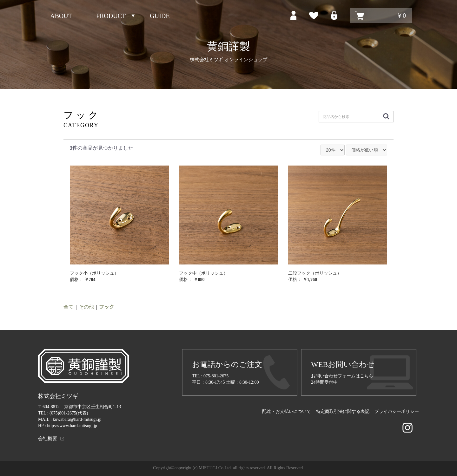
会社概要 (48, 439)
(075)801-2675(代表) (69, 413)
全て (69, 307)
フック (107, 307)
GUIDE (160, 16)
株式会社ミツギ (58, 396)
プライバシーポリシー (397, 411)
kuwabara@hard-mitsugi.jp (77, 419)
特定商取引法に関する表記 (343, 411)
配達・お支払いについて (287, 411)
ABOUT (61, 16)
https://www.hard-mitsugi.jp (72, 426)
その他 (86, 307)
